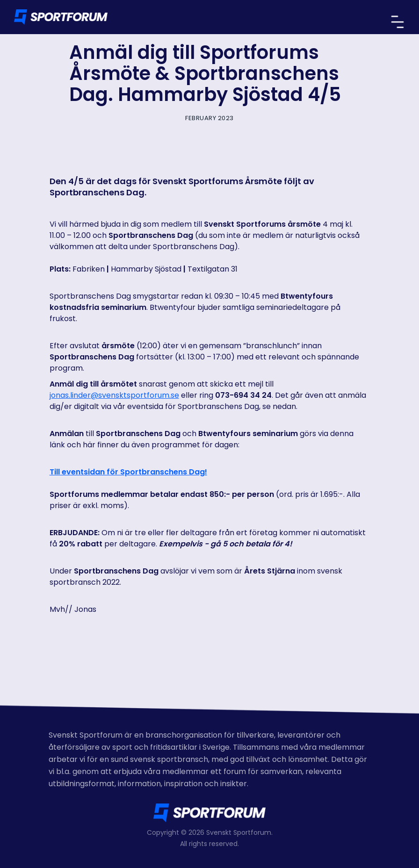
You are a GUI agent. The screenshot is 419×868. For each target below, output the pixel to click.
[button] (397, 22)
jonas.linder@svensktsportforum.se (114, 395)
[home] (61, 17)
